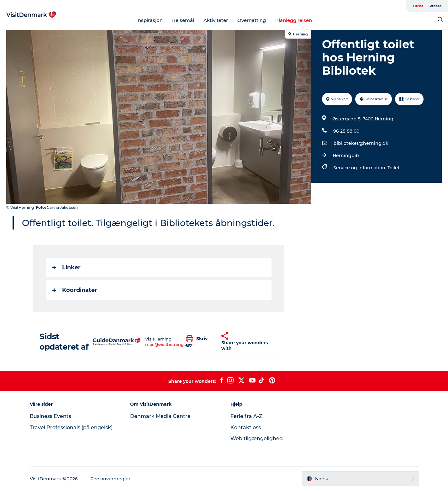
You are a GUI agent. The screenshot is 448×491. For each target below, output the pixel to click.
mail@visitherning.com (169, 344)
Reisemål (183, 20)
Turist (418, 6)
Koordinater (75, 290)
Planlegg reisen (294, 20)
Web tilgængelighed (257, 438)
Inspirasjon (150, 20)
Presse (436, 6)
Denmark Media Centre (160, 416)
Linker (66, 267)
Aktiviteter (216, 20)
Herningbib (346, 156)
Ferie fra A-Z (246, 416)
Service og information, (360, 168)
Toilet (394, 168)
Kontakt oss (246, 428)
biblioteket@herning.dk (361, 143)
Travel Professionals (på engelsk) (71, 428)
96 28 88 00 (346, 131)
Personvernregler (110, 479)
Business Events (50, 416)
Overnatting (252, 20)
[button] (199, 342)
